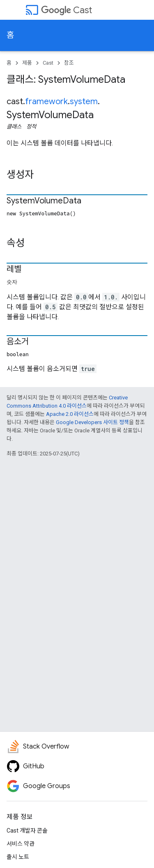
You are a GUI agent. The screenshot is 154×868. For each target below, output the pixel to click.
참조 (69, 63)
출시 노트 (18, 857)
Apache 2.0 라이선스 (70, 414)
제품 (27, 63)
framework (46, 101)
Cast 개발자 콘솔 (27, 831)
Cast (67, 10)
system (84, 101)
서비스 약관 (21, 844)
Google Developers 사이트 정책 (92, 422)
